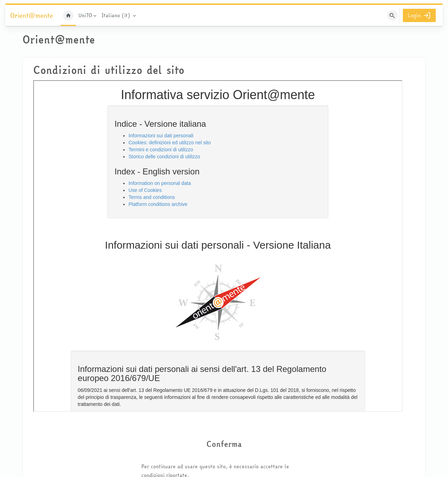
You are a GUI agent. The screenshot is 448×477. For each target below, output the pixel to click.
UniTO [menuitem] (85, 15)
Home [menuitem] (68, 15)
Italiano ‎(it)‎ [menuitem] (116, 15)
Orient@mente (32, 16)
